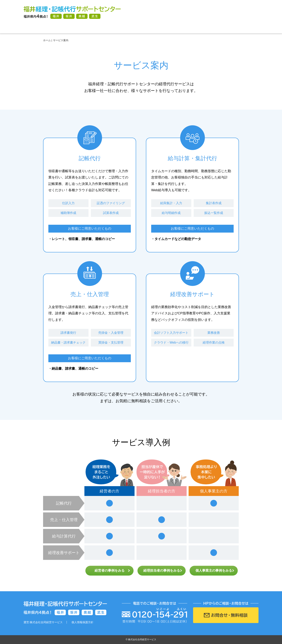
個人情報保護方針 (82, 622)
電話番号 (174, 12)
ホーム (47, 27)
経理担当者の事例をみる (162, 571)
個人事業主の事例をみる (214, 571)
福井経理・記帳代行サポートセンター (72, 12)
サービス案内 (94, 27)
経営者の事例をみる (110, 571)
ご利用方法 (141, 27)
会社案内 (235, 27)
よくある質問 (188, 27)
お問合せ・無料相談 (233, 12)
